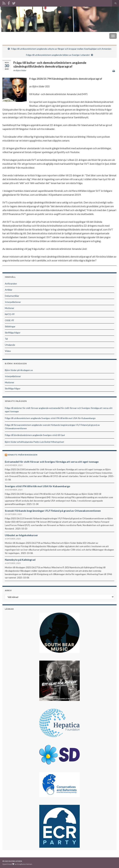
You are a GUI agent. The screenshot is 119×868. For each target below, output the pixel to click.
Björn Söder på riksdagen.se (19, 370)
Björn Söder (21, 70)
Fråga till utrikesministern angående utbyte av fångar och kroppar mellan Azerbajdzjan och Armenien (61, 49)
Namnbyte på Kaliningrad (20, 560)
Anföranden (11, 284)
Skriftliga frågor (13, 333)
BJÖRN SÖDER (11, 36)
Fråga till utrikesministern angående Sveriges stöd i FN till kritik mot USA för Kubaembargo (50, 418)
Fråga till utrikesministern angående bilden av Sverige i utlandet (58, 55)
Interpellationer (13, 302)
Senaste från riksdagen (22, 455)
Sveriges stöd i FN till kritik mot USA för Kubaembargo (38, 486)
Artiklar (9, 290)
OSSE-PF (9, 320)
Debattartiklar (12, 296)
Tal (6, 339)
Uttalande (10, 345)
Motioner (10, 308)
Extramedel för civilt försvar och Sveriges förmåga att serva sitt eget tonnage (52, 462)
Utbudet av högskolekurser (21, 535)
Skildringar (10, 326)
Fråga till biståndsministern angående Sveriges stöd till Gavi (35, 435)
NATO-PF (10, 314)
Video (8, 351)
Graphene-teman (24, 864)
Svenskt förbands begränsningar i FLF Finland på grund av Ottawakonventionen (53, 511)
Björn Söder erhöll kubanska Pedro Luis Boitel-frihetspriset (34, 442)
